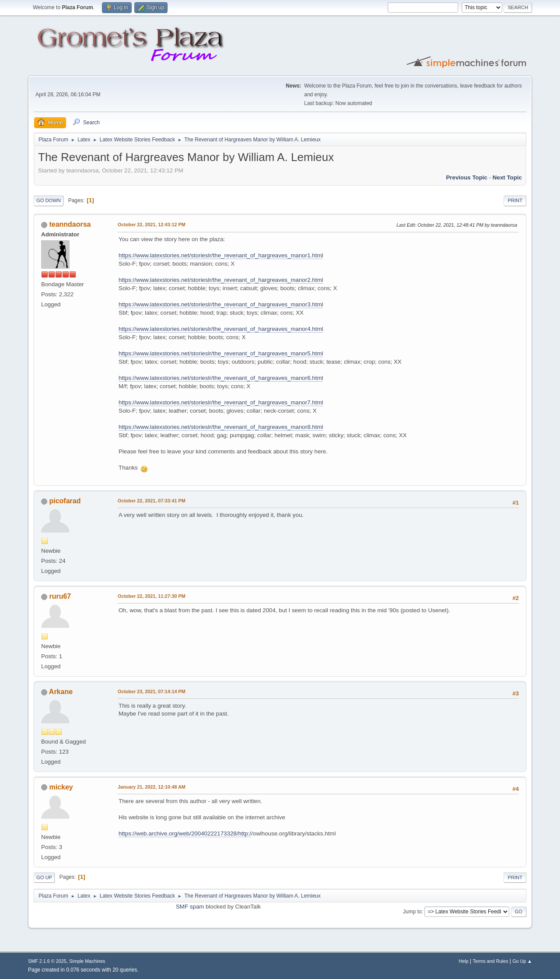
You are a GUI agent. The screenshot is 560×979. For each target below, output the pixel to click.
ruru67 (60, 596)
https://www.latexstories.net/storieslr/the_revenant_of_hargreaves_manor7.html (221, 402)
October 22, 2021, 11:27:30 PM (152, 596)
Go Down (49, 200)
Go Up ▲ (522, 961)
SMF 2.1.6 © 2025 (47, 961)
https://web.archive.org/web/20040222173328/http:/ (185, 833)
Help (464, 961)
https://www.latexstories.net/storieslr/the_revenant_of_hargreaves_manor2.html (221, 280)
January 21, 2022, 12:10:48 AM (152, 787)
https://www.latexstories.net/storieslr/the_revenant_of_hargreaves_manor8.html (221, 427)
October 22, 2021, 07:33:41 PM (152, 501)
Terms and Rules (491, 961)
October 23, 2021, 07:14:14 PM (152, 691)
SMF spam (190, 907)
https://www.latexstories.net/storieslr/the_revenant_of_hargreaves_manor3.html (221, 304)
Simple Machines (87, 961)
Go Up (44, 877)
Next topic (507, 177)
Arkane (61, 692)
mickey (61, 787)
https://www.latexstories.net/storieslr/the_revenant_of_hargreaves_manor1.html (221, 255)
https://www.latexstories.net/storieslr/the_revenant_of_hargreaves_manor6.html (221, 378)
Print (515, 200)
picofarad (65, 501)
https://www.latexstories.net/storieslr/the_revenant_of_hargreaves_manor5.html (221, 353)
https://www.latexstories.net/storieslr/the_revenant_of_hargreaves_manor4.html (221, 329)
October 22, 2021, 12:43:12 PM (152, 225)
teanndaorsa (70, 224)
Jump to (412, 912)
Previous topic (467, 177)
